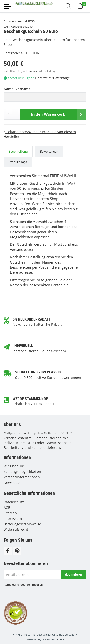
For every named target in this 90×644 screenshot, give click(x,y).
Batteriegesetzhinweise (22, 524)
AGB (7, 507)
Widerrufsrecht (16, 529)
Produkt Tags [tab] (18, 162)
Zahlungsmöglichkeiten (22, 472)
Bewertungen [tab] (49, 152)
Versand (34, 71)
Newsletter (12, 483)
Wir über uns (14, 466)
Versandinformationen (22, 477)
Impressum (13, 518)
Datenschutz (14, 502)
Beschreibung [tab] (18, 152)
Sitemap (10, 513)
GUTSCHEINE (31, 53)
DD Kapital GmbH (53, 639)
